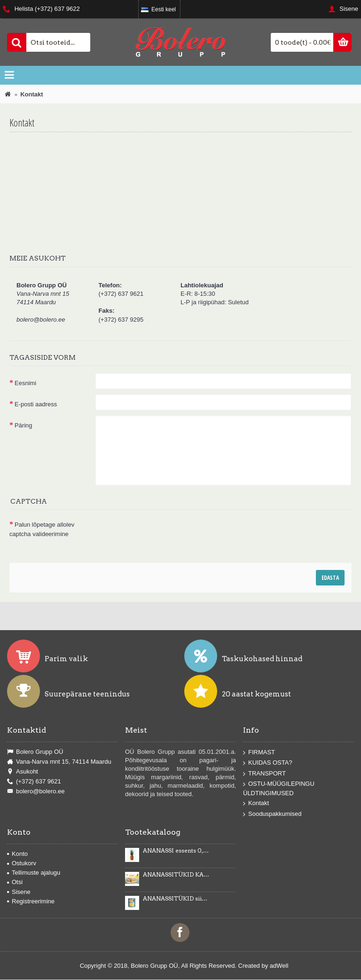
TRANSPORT (264, 774)
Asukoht (23, 772)
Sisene (19, 892)
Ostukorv (22, 863)
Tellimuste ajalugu (34, 873)
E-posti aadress (36, 404)
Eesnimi (25, 383)
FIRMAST (259, 752)
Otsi (15, 882)
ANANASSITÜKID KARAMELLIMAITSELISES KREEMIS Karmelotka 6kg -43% (176, 875)
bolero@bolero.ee (36, 791)
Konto (17, 854)
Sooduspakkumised (272, 814)
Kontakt (256, 803)
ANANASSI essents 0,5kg (176, 851)
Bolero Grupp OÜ (35, 752)
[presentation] (166, 533)
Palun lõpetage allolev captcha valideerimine (42, 529)
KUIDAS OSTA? (268, 763)
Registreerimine (31, 901)
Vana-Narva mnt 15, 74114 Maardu (59, 762)
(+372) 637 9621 (34, 782)
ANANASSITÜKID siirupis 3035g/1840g (176, 899)
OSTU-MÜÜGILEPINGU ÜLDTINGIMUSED (279, 788)
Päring (24, 425)
